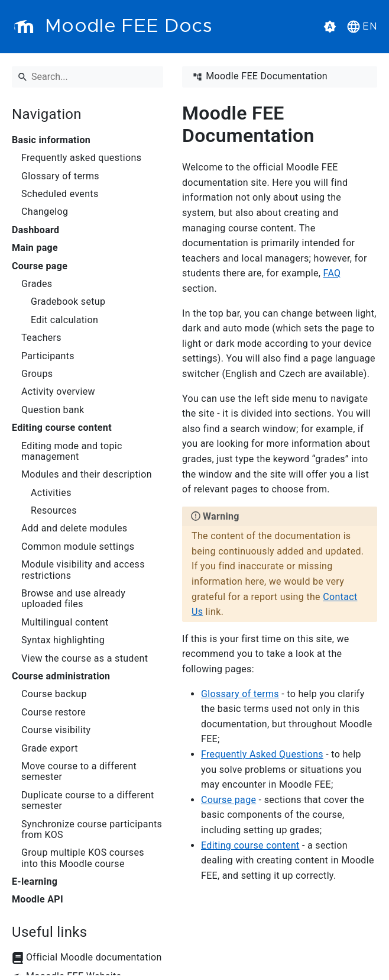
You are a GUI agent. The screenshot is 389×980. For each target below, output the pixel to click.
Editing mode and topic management (72, 452)
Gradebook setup (68, 302)
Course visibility (56, 730)
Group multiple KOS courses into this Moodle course (83, 858)
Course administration (61, 676)
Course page (40, 266)
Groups (37, 374)
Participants (48, 356)
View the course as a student (85, 659)
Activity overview (58, 392)
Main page (35, 248)
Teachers (41, 338)
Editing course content (62, 428)
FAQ (332, 273)
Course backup (54, 694)
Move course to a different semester (79, 772)
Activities (51, 493)
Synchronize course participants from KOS (92, 830)
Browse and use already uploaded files (73, 599)
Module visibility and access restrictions (83, 570)
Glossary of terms (60, 176)
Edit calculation (64, 320)
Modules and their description (87, 475)
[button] (361, 27)
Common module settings (78, 547)
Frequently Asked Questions (262, 754)
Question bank (53, 410)
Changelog (45, 212)
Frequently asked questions (81, 158)
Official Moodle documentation (94, 958)
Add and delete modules (74, 528)
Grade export (50, 749)
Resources (54, 511)
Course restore (54, 713)
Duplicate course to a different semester (88, 801)
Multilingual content (65, 623)
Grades (37, 284)
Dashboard (35, 230)
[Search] (87, 77)
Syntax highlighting (63, 640)
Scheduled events (60, 194)
